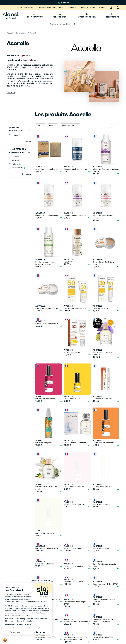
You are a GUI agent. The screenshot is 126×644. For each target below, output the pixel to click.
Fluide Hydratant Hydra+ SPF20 (105, 555)
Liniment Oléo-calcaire (74, 553)
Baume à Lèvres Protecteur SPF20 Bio (104, 572)
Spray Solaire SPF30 (101, 308)
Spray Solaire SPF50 (72, 352)
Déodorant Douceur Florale (47, 216)
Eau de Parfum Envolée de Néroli (46, 488)
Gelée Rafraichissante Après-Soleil (105, 537)
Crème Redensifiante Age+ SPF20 (75, 574)
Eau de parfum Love (72, 399)
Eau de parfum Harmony (46, 399)
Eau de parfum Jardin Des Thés (77, 538)
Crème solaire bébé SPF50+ (47, 324)
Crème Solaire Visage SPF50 (75, 308)
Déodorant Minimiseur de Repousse (103, 217)
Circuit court (18, 168)
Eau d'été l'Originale (44, 443)
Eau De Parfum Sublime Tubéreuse (102, 354)
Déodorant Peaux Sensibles (75, 216)
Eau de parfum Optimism (103, 443)
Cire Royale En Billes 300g (103, 609)
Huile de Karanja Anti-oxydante (77, 593)
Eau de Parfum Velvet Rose (47, 520)
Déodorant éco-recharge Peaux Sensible (106, 170)
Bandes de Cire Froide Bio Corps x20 (106, 628)
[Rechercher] (62, 24)
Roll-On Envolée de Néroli (103, 399)
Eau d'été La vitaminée (45, 535)
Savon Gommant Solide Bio (47, 169)
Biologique (17, 157)
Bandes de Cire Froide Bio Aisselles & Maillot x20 (103, 592)
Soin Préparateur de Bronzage (48, 571)
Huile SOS (68, 262)
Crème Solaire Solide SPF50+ (47, 308)
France (15, 135)
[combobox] (115, 126)
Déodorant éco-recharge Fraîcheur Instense (46, 263)
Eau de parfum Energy (45, 505)
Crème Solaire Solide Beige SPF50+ (104, 263)
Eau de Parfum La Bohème (75, 443)
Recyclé (16, 160)
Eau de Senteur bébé (44, 553)
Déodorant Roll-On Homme (75, 169)
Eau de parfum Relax (101, 505)
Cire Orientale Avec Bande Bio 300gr (76, 628)
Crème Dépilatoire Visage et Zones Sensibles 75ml (76, 610)
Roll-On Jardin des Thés (102, 458)
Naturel (15, 164)
